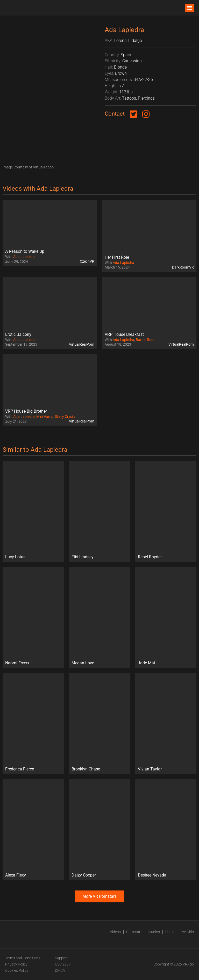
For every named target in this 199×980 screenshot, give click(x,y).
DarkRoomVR (183, 267)
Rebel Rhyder (150, 557)
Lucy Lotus (15, 557)
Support (61, 958)
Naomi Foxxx (17, 663)
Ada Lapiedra (24, 257)
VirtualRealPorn (82, 344)
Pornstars (134, 932)
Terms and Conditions (23, 958)
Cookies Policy (17, 970)
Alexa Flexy (16, 875)
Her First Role (117, 257)
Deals (170, 932)
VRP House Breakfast (124, 334)
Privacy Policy (16, 964)
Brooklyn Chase (86, 769)
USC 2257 (63, 964)
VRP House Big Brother (26, 411)
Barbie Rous (145, 340)
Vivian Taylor (150, 769)
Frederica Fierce (20, 769)
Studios (154, 932)
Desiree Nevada (152, 875)
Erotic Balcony (18, 334)
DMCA (60, 970)
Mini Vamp (45, 417)
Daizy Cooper (84, 875)
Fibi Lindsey (83, 557)
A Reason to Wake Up (25, 251)
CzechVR (87, 261)
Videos (115, 932)
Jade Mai (146, 663)
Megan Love (83, 663)
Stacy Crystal (66, 417)
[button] (190, 8)
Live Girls (187, 932)
